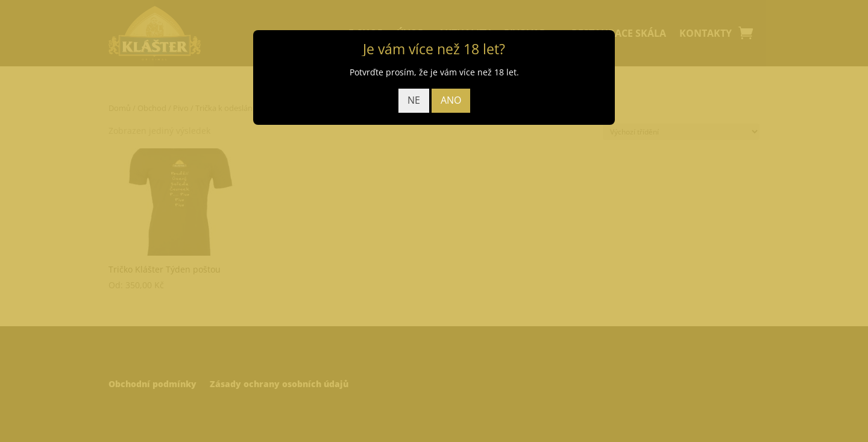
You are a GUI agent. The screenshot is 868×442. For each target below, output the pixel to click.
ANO (451, 100)
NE (414, 100)
